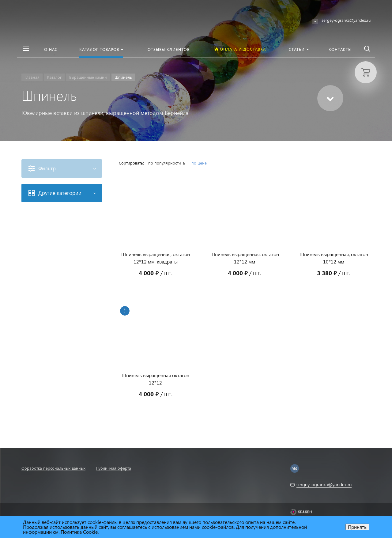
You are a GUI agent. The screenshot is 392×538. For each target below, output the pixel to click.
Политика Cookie (79, 532)
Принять (357, 527)
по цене (199, 163)
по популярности (165, 163)
